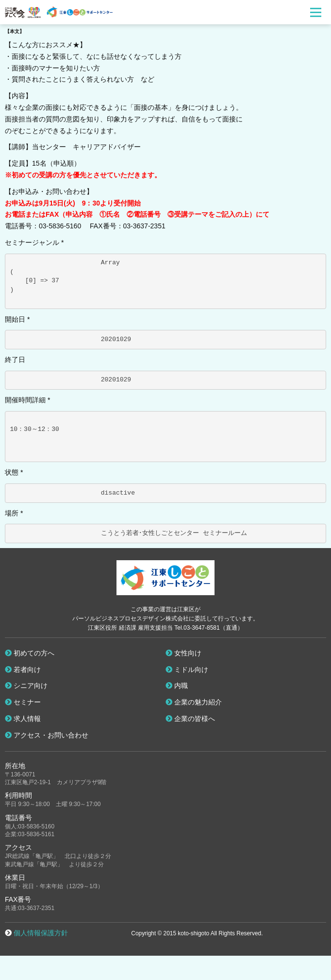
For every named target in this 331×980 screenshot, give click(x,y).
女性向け (183, 653)
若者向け (23, 670)
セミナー (23, 702)
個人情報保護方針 (41, 933)
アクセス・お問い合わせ (47, 735)
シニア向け (26, 686)
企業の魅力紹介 (194, 702)
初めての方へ (30, 653)
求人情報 (23, 719)
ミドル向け (187, 670)
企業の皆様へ (190, 719)
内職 (177, 686)
